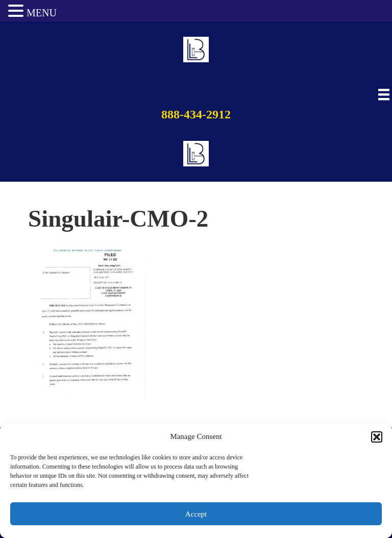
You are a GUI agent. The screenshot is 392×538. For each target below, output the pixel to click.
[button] (377, 437)
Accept (196, 514)
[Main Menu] (383, 95)
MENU (42, 13)
